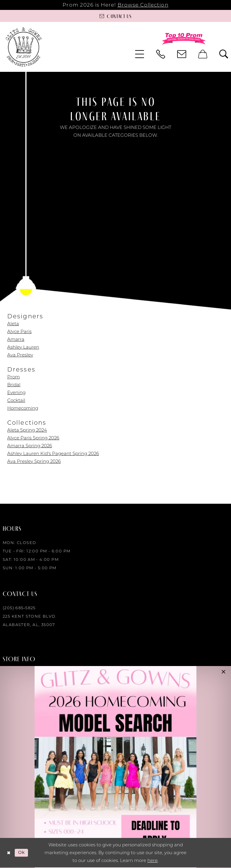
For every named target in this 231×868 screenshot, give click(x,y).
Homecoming (23, 408)
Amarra (16, 339)
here (152, 861)
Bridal (14, 385)
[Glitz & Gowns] (24, 47)
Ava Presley (20, 355)
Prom (14, 377)
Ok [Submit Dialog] (22, 853)
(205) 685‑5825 (19, 608)
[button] (140, 54)
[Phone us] (161, 54)
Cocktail (16, 400)
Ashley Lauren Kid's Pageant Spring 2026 (53, 453)
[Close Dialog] (9, 853)
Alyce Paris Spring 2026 (33, 438)
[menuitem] (140, 54)
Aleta (13, 324)
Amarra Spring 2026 (30, 446)
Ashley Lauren (23, 347)
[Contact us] (115, 16)
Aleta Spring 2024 (27, 430)
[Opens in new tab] (115, 767)
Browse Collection (143, 5)
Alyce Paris (19, 331)
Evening (16, 392)
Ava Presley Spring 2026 (34, 461)
